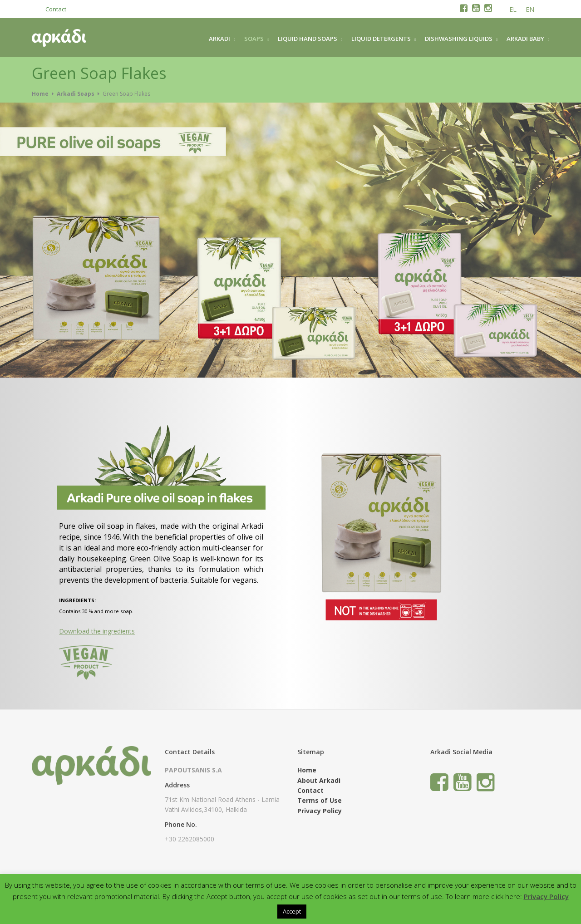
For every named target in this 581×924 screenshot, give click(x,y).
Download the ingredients (97, 631)
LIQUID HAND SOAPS (308, 39)
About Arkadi (319, 780)
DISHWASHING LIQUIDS (459, 39)
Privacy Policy (320, 811)
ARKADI (219, 39)
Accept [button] (292, 911)
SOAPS (254, 39)
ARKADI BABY (525, 39)
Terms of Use (320, 800)
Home (40, 94)
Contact (56, 9)
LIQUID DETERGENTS (381, 39)
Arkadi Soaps (76, 94)
